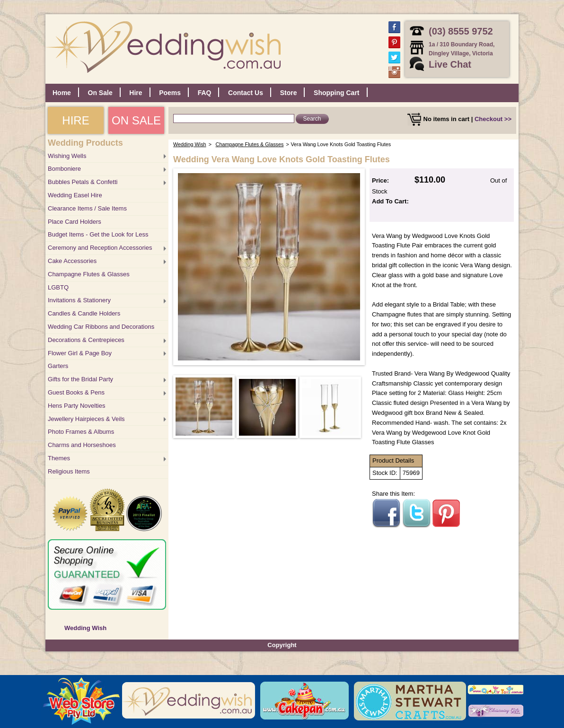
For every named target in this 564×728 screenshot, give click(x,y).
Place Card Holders (75, 222)
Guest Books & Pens (76, 392)
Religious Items (69, 471)
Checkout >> (493, 119)
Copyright (282, 645)
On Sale (100, 93)
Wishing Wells (67, 156)
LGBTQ (58, 287)
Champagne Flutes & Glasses (89, 274)
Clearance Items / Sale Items (87, 208)
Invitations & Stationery (79, 300)
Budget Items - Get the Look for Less (98, 234)
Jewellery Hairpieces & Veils (86, 419)
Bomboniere (64, 169)
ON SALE (136, 120)
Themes (59, 458)
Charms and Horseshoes (82, 445)
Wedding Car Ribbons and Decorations (101, 327)
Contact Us (246, 93)
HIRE (75, 120)
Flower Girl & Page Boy (80, 353)
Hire (136, 93)
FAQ (205, 93)
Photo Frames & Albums (81, 432)
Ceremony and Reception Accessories (100, 248)
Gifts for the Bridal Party (80, 379)
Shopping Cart (336, 93)
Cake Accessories (72, 261)
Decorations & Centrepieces (86, 340)
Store (289, 93)
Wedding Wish (85, 628)
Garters (58, 366)
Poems (170, 93)
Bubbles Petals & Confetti (83, 182)
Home (62, 93)
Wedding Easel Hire (75, 195)
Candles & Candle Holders (84, 313)
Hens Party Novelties (76, 406)
